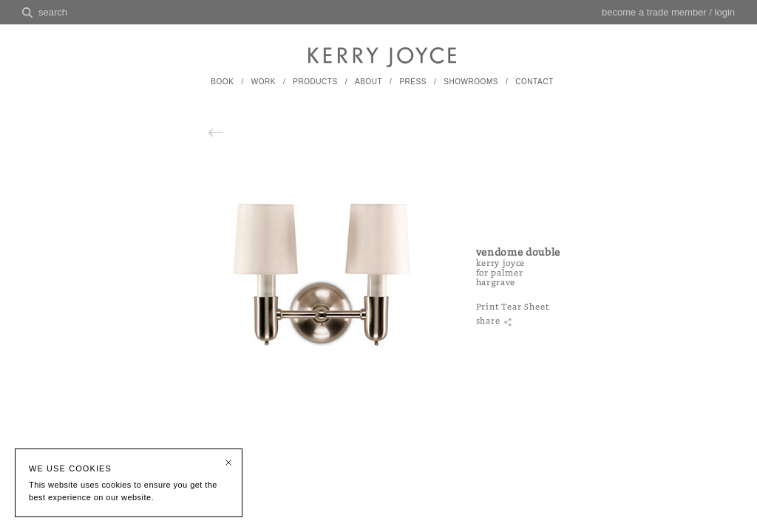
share (488, 321)
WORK (264, 82)
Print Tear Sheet (513, 307)
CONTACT (534, 82)
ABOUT (369, 82)
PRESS (413, 82)
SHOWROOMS (471, 82)
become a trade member (654, 12)
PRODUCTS (315, 82)
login (725, 12)
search (53, 12)
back (231, 133)
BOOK (222, 82)
